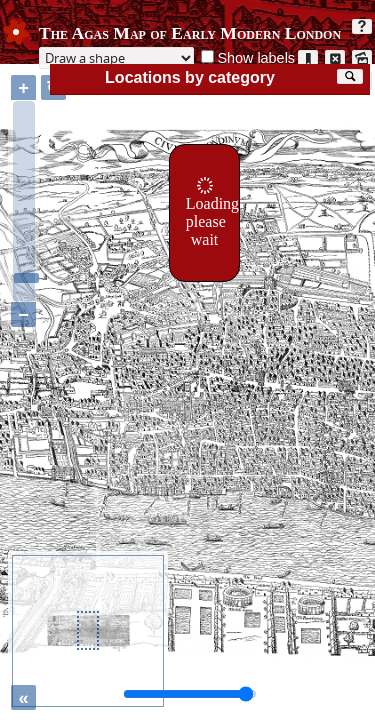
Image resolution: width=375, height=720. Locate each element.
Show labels (256, 58)
